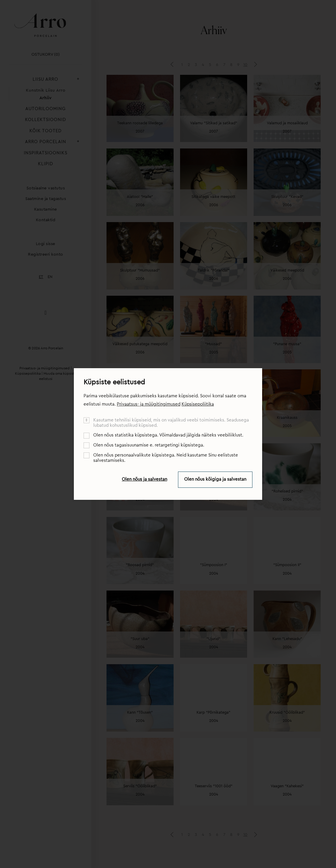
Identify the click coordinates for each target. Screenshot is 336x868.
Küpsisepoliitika (198, 404)
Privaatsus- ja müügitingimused (149, 404)
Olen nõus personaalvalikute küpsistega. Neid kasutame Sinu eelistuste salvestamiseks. (166, 458)
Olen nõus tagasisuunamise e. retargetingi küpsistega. (149, 445)
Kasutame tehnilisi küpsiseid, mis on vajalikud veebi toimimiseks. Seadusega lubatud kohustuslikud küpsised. (171, 423)
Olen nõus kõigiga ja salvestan (215, 479)
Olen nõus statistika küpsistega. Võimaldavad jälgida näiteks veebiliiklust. (168, 435)
